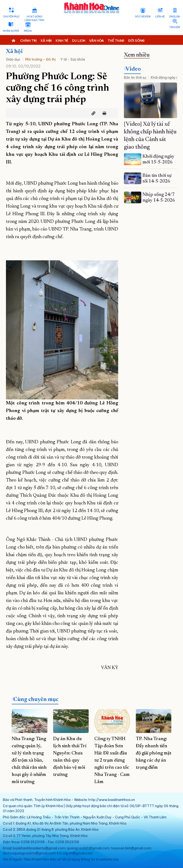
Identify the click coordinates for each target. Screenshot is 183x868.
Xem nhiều (137, 55)
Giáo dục (13, 59)
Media (28, 31)
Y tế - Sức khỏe (73, 59)
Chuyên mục (11, 17)
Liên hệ (160, 17)
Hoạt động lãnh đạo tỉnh (34, 18)
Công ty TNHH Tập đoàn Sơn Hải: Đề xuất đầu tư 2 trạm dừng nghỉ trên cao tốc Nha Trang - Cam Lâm (112, 760)
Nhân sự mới (11, 31)
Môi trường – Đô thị (41, 59)
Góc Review (143, 17)
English (175, 17)
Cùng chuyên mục (36, 700)
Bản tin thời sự (135, 78)
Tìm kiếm (175, 27)
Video (133, 69)
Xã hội (14, 52)
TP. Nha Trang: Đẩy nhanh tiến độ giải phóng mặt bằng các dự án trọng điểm (154, 753)
